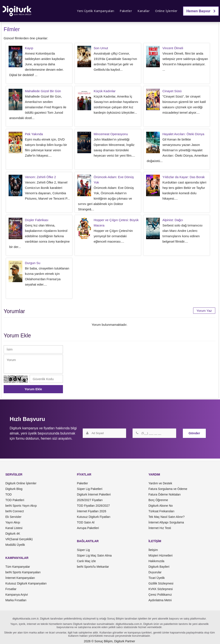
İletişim (153, 550)
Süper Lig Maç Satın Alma (94, 555)
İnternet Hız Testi (160, 528)
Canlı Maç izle (86, 561)
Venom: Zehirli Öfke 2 (40, 177)
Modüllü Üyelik (15, 545)
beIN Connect (15, 511)
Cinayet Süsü (172, 91)
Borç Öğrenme (158, 500)
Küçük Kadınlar (105, 91)
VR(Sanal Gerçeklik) (19, 539)
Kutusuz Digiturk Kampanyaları (26, 583)
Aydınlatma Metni (160, 600)
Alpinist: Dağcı (173, 220)
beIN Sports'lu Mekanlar (93, 567)
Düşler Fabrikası (37, 220)
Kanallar (144, 11)
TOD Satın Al (86, 522)
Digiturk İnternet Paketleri (94, 494)
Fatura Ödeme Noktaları (165, 494)
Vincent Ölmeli (173, 48)
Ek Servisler (13, 517)
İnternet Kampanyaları (20, 578)
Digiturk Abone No (161, 506)
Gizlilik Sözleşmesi (161, 583)
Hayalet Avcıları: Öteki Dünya (183, 134)
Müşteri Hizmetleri (160, 555)
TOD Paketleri (15, 500)
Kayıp (29, 48)
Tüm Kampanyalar (18, 567)
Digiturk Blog (14, 489)
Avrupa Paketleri (88, 528)
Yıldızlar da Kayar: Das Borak (184, 177)
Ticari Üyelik (157, 578)
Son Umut (101, 48)
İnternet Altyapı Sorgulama (166, 522)
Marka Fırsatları (16, 600)
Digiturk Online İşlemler (21, 483)
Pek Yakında (34, 134)
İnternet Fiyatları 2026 (92, 511)
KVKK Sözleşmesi (161, 589)
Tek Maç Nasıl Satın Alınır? (167, 517)
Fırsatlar (11, 589)
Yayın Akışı (13, 522)
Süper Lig (83, 550)
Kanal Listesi (14, 528)
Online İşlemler (166, 11)
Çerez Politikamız (160, 595)
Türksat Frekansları (161, 511)
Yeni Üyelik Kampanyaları (95, 11)
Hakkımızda (156, 561)
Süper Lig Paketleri (90, 489)
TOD (8, 494)
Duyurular (155, 572)
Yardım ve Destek (160, 483)
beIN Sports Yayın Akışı (21, 506)
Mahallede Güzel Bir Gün (43, 91)
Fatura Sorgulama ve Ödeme (168, 489)
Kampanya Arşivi (17, 595)
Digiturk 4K (13, 534)
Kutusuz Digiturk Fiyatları (94, 517)
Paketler (126, 11)
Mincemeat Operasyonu (111, 134)
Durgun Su (33, 263)
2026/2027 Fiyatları (90, 500)
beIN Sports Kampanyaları (23, 572)
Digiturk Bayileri (159, 567)
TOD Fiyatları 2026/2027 (93, 506)
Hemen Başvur (201, 11)
